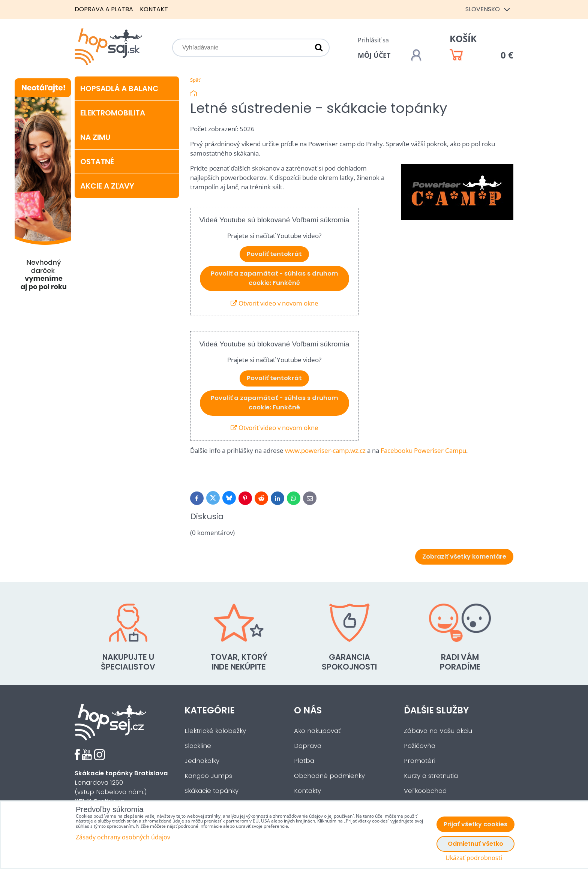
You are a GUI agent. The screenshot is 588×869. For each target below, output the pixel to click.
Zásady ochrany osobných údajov (123, 837)
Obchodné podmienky (329, 776)
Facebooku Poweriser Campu (423, 450)
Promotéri (420, 761)
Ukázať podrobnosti (474, 858)
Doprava (308, 746)
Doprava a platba (104, 9)
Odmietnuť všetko (475, 844)
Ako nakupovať (317, 731)
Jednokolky (202, 761)
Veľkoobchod (425, 791)
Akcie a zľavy (107, 186)
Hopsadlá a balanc (119, 88)
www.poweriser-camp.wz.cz (325, 450)
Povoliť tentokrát (274, 254)
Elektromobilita (113, 113)
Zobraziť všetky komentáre (464, 557)
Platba (304, 761)
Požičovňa (420, 746)
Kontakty (307, 791)
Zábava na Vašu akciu (438, 731)
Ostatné (97, 162)
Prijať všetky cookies (475, 824)
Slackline (198, 746)
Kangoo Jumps (208, 776)
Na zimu (95, 137)
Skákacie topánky (211, 791)
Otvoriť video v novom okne (274, 303)
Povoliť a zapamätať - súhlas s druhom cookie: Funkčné (274, 278)
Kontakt (154, 9)
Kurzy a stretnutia (431, 776)
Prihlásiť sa (373, 40)
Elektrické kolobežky (215, 731)
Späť (195, 80)
